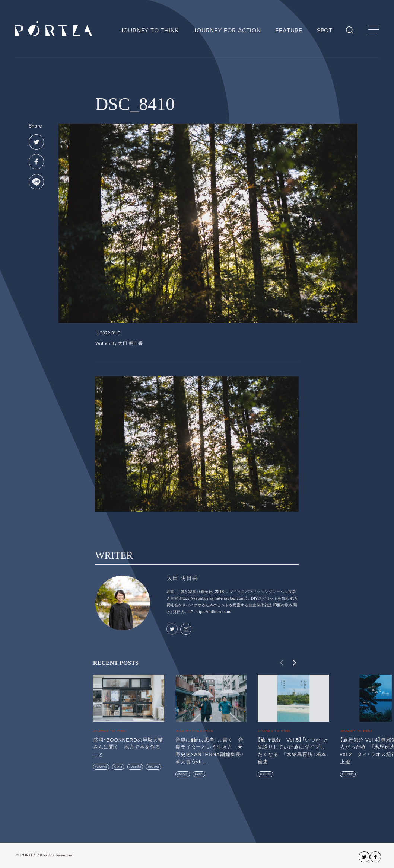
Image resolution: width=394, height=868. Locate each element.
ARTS (119, 767)
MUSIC (184, 774)
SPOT (325, 31)
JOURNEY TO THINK (150, 31)
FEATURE (289, 31)
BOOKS (154, 767)
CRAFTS (102, 767)
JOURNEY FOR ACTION (227, 31)
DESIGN (136, 767)
